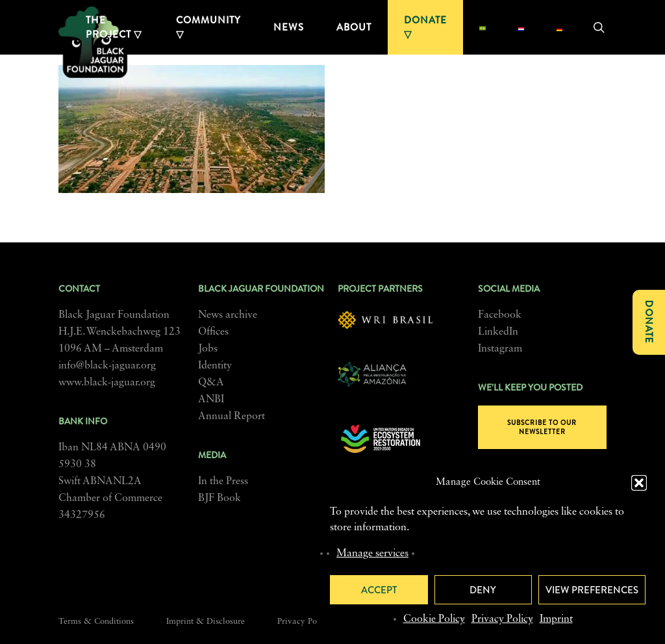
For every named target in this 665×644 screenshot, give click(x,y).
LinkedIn (498, 332)
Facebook (500, 315)
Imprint (556, 619)
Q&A (211, 383)
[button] (639, 483)
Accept (379, 590)
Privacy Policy (502, 619)
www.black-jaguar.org (107, 383)
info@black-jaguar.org (107, 366)
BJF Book (220, 498)
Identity (215, 366)
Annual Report (232, 417)
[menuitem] (482, 27)
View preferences (592, 590)
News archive (228, 315)
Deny (483, 590)
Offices (213, 332)
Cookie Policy (434, 619)
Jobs (208, 349)
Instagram (500, 349)
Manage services (372, 554)
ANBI (211, 400)
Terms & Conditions (96, 622)
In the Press (223, 482)
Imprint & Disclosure (206, 622)
